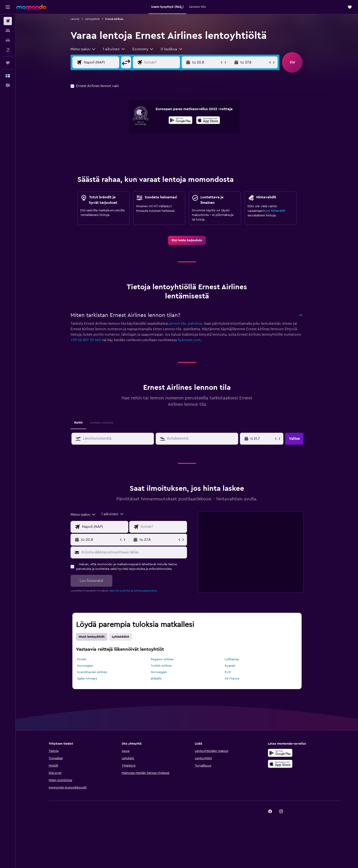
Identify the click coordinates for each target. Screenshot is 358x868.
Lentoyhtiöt (92, 19)
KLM (228, 672)
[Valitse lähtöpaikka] (101, 62)
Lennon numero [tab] (102, 423)
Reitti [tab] (78, 423)
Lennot (75, 19)
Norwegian (85, 666)
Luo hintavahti (275, 211)
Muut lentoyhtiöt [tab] (92, 637)
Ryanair (230, 666)
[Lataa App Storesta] (208, 121)
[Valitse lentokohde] (161, 62)
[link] (187, 240)
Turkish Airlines (161, 666)
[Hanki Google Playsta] (180, 121)
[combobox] (83, 49)
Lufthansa (232, 659)
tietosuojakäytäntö (145, 591)
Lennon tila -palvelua (185, 324)
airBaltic (156, 679)
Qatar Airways (87, 679)
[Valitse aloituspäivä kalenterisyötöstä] (262, 439)
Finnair (82, 659)
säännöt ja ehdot (120, 591)
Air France (232, 679)
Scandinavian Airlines (92, 672)
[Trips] (8, 63)
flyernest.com (189, 340)
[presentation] (208, 120)
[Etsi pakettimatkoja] (8, 50)
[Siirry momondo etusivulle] (31, 7)
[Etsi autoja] (8, 40)
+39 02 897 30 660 (86, 340)
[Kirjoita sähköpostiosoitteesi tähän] (133, 552)
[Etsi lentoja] (8, 21)
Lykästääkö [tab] (121, 637)
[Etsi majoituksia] (8, 31)
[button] (8, 7)
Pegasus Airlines (162, 659)
